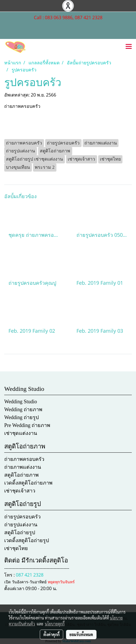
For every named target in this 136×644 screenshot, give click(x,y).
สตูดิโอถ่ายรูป (20, 533)
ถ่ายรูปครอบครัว (22, 517)
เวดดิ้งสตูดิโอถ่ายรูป (27, 540)
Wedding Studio (21, 402)
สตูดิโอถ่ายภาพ (21, 475)
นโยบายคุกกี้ (55, 624)
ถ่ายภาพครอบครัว (24, 459)
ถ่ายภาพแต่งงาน (23, 467)
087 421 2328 (30, 575)
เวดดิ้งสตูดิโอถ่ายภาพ (28, 483)
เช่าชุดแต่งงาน (21, 433)
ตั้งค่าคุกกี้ (51, 634)
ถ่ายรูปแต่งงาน (21, 525)
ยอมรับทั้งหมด (81, 634)
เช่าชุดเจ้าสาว (20, 491)
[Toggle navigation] (129, 47)
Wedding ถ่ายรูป (21, 417)
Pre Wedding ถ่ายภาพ (27, 425)
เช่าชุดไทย (16, 548)
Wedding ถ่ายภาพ (23, 409)
